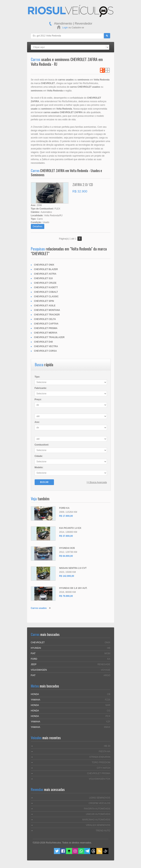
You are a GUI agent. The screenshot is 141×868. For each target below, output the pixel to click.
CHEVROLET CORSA (46, 351)
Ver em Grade (107, 70)
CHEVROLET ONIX (44, 265)
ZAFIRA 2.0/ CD (83, 184)
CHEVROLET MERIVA (46, 333)
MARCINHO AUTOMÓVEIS (96, 820)
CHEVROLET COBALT (46, 292)
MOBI (107, 653)
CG (109, 711)
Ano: (37, 422)
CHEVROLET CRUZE (45, 283)
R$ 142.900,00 (67, 576)
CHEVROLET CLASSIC (46, 297)
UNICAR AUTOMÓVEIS (98, 814)
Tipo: (37, 377)
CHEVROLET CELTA (45, 319)
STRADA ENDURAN (100, 757)
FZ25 (108, 700)
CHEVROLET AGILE (45, 306)
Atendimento (63, 24)
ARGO (107, 675)
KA (109, 659)
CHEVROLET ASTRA (45, 274)
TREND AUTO (103, 831)
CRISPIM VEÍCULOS (99, 803)
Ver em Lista (102, 70)
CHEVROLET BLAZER (46, 269)
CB (109, 694)
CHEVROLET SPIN (44, 301)
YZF (108, 722)
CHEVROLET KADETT (46, 287)
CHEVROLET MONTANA (47, 310)
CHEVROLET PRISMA (46, 328)
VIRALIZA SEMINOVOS (98, 825)
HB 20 (107, 746)
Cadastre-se (78, 28)
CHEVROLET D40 (43, 342)
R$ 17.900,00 (66, 516)
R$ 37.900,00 (66, 536)
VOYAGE (106, 670)
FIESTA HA (104, 751)
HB (109, 648)
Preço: (38, 399)
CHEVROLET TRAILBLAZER (49, 337)
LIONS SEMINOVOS (100, 798)
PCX (108, 716)
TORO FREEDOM (101, 762)
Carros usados (39, 608)
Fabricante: (41, 388)
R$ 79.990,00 (66, 596)
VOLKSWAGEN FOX (100, 779)
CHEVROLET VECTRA (46, 346)
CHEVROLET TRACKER (47, 315)
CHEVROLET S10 (43, 278)
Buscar (44, 482)
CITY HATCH (104, 768)
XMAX (107, 727)
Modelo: (39, 467)
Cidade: (39, 456)
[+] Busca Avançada (97, 482)
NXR (108, 705)
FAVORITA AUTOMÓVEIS (97, 809)
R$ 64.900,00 (66, 556)
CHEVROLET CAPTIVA (46, 324)
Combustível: (42, 445)
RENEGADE (104, 664)
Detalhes (38, 226)
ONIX (107, 643)
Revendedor (84, 24)
